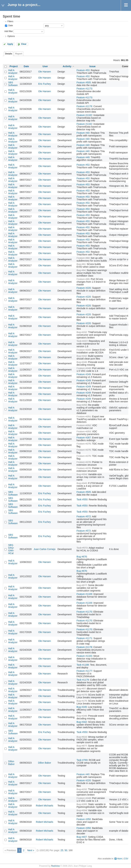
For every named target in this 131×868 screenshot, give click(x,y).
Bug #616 (82, 737)
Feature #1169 (84, 594)
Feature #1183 (84, 656)
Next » (31, 850)
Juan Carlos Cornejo (45, 549)
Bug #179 (82, 695)
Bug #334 (82, 474)
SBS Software (13, 84)
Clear (24, 44)
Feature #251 (84, 416)
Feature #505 (84, 82)
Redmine (55, 866)
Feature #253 (84, 431)
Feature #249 (84, 374)
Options (11, 36)
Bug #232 (82, 332)
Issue (92, 66)
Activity (67, 66)
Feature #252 (84, 425)
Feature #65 (83, 279)
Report (19, 54)
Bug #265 (82, 804)
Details (9, 54)
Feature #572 (84, 516)
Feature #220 (84, 288)
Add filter (9, 31)
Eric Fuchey (45, 84)
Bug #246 (82, 362)
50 (66, 850)
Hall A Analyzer (13, 72)
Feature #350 (84, 819)
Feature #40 (83, 133)
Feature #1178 (84, 106)
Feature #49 (83, 157)
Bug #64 (81, 270)
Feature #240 (84, 350)
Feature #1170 (84, 612)
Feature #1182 (84, 115)
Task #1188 (83, 665)
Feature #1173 (84, 89)
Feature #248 (84, 368)
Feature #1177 (84, 671)
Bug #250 (82, 405)
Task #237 (82, 341)
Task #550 (82, 499)
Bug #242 (82, 356)
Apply (10, 44)
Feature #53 (83, 70)
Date (10, 26)
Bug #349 (82, 483)
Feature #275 (84, 444)
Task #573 (82, 548)
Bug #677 (82, 585)
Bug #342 (82, 722)
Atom (119, 859)
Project (14, 66)
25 (62, 850)
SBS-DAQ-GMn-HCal (11, 549)
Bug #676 (82, 557)
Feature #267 (84, 438)
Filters (10, 21)
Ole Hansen (45, 72)
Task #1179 (83, 680)
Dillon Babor (11, 763)
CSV (126, 859)
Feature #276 (84, 462)
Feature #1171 (84, 638)
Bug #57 (81, 689)
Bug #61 (81, 264)
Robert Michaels (45, 806)
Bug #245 (82, 707)
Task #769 (82, 760)
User (45, 66)
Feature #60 (83, 258)
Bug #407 (82, 837)
